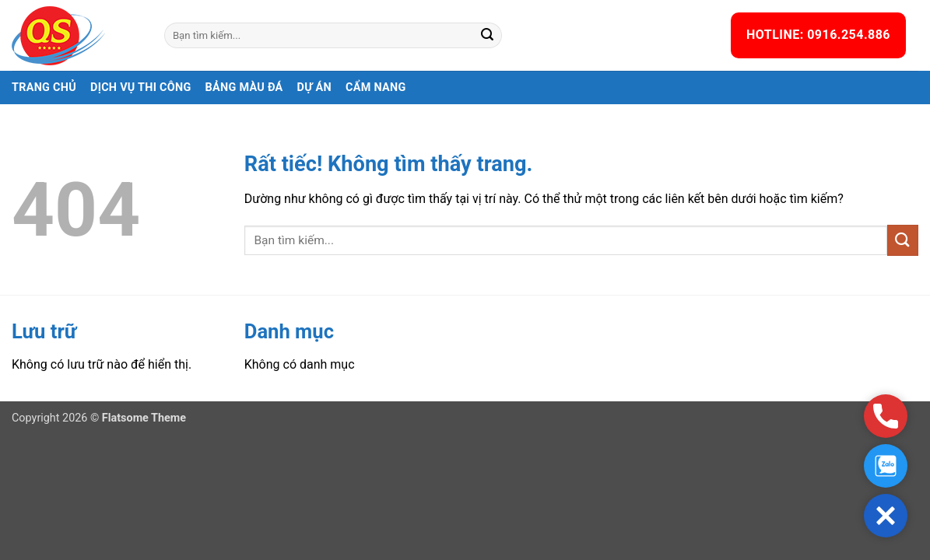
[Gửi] (488, 36)
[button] (886, 516)
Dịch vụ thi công (141, 87)
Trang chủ (44, 87)
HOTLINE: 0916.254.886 (818, 35)
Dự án (314, 87)
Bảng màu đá (244, 87)
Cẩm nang (376, 87)
